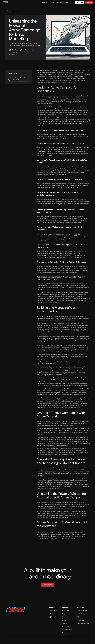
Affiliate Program (67, 630)
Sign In (72, 2)
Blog (64, 614)
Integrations (66, 617)
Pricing (66, 2)
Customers (59, 2)
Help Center (66, 627)
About (53, 2)
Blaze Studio (46, 2)
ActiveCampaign (42, 96)
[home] (5, 2)
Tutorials (65, 623)
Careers (65, 633)
